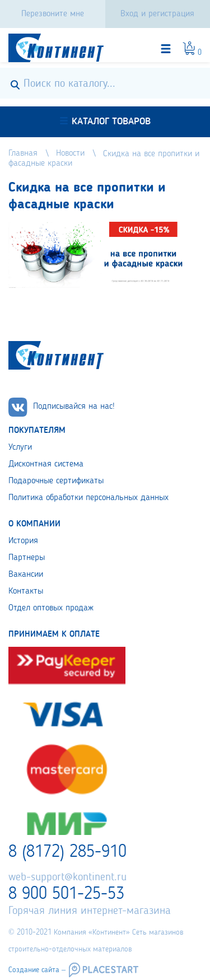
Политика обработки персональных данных (88, 498)
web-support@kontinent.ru (67, 878)
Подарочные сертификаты (56, 481)
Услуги (20, 447)
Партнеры (27, 558)
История (23, 541)
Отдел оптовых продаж (51, 608)
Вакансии (26, 575)
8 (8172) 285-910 (67, 852)
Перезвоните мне (53, 14)
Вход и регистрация (157, 14)
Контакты (26, 591)
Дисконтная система (46, 464)
